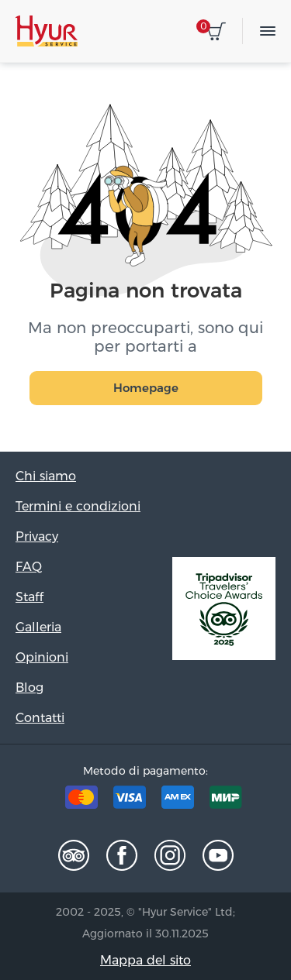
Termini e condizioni (78, 506)
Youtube (218, 855)
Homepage (146, 388)
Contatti (40, 718)
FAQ (29, 567)
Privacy (37, 536)
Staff (29, 597)
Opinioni (42, 657)
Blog (29, 688)
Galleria (38, 627)
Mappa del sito (145, 960)
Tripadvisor (74, 855)
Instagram (170, 855)
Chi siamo (46, 476)
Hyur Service (47, 31)
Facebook (122, 855)
